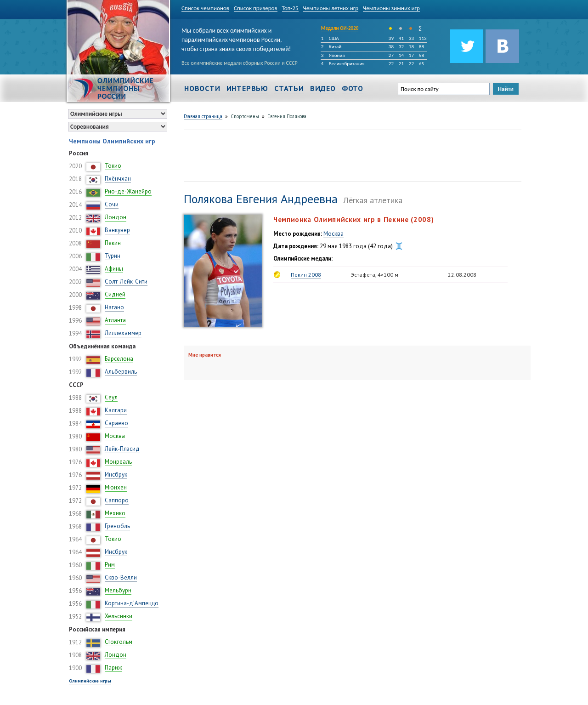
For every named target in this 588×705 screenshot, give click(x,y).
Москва (115, 436)
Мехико (115, 513)
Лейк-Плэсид (122, 449)
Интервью (247, 88)
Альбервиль (121, 372)
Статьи (289, 88)
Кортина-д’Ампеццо (132, 603)
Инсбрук (116, 475)
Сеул (111, 397)
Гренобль (117, 526)
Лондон (116, 217)
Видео (323, 88)
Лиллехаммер (123, 333)
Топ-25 (290, 8)
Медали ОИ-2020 (340, 28)
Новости (202, 88)
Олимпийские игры (90, 681)
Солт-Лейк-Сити (126, 281)
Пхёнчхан (118, 179)
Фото (353, 88)
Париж (113, 668)
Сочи (112, 204)
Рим (110, 565)
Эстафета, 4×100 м (375, 275)
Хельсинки (119, 616)
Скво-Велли (121, 577)
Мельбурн (118, 590)
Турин (113, 256)
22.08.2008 (462, 275)
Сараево (116, 423)
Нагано (114, 307)
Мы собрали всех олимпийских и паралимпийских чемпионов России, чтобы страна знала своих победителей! (236, 38)
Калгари (116, 410)
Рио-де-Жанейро (128, 191)
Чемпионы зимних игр (391, 8)
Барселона (119, 359)
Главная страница (203, 116)
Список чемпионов (205, 8)
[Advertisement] (351, 154)
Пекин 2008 (306, 275)
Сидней (115, 294)
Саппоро (117, 500)
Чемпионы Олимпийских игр (112, 141)
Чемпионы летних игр (331, 8)
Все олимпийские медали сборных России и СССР (240, 63)
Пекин (113, 243)
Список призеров (256, 8)
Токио (113, 166)
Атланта (115, 320)
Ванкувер (117, 230)
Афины (114, 269)
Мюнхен (116, 487)
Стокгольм (119, 642)
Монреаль (118, 462)
